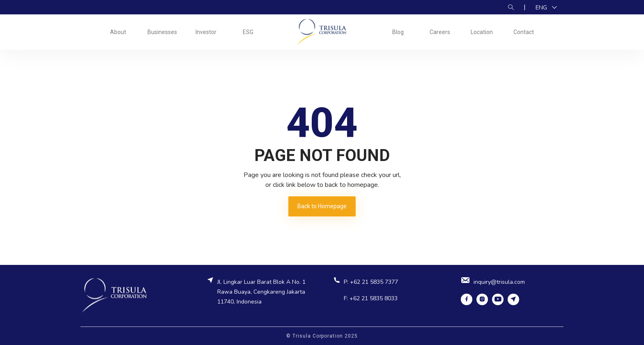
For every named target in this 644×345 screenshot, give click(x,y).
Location (482, 32)
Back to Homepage (322, 206)
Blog (398, 32)
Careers (440, 32)
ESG (248, 32)
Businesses (162, 32)
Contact (524, 32)
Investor (206, 32)
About (118, 32)
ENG (542, 8)
